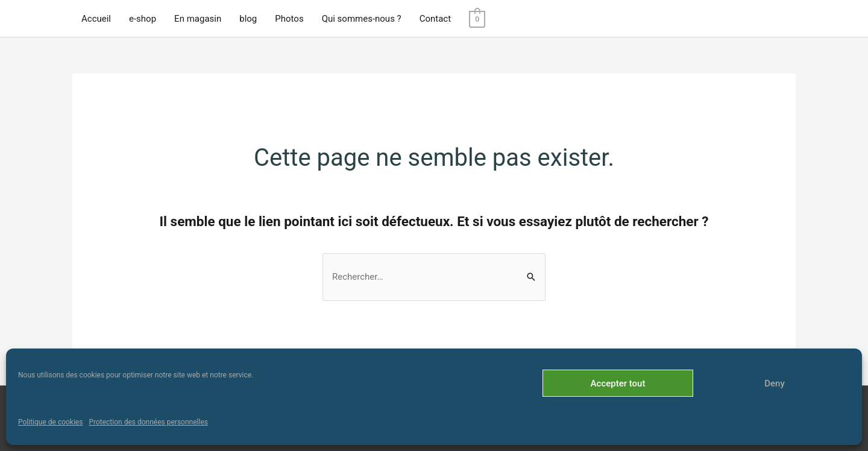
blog (248, 19)
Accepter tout (618, 383)
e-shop (143, 19)
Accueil (96, 19)
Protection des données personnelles (148, 422)
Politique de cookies (50, 422)
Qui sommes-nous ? (362, 19)
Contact (435, 19)
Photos (289, 19)
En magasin (198, 19)
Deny (775, 383)
